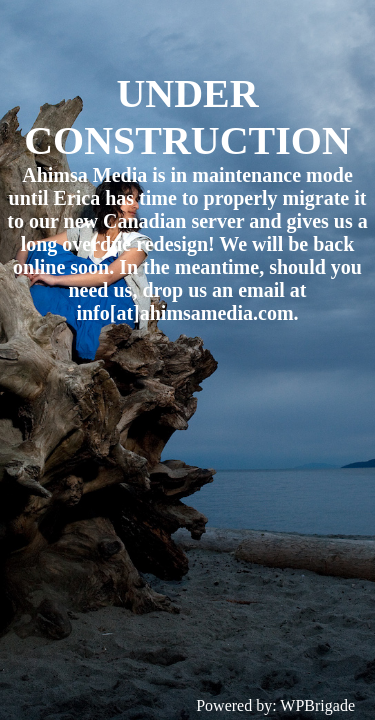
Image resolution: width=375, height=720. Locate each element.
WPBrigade (317, 705)
